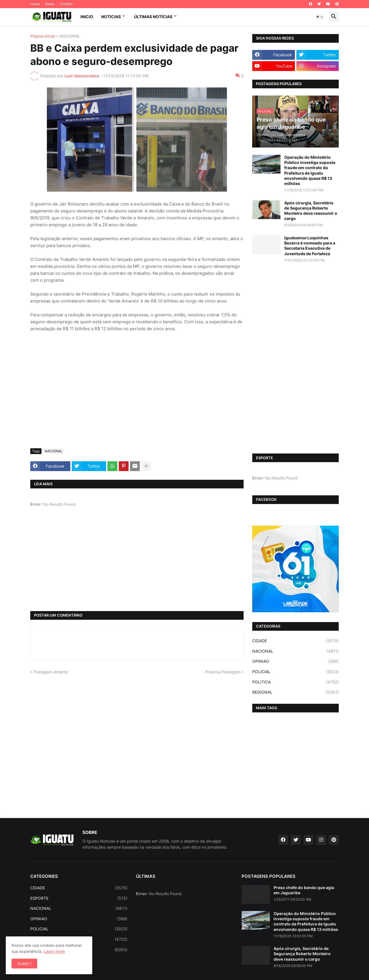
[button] (320, 17)
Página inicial (43, 36)
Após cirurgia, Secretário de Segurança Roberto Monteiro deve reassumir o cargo (311, 211)
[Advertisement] (137, 401)
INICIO (87, 17)
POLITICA (295, 682)
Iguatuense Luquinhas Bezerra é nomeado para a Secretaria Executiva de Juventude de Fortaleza (310, 246)
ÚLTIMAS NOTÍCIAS (153, 17)
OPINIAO (295, 661)
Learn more (54, 951)
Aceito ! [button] (24, 963)
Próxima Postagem (223, 672)
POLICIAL (295, 672)
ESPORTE (79, 898)
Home (35, 4)
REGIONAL (295, 692)
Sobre (50, 4)
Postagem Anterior (51, 672)
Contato (66, 4)
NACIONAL (70, 36)
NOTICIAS (111, 17)
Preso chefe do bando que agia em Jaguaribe (304, 890)
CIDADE (295, 641)
